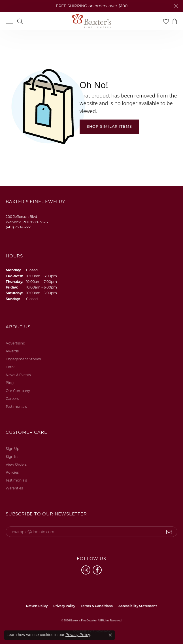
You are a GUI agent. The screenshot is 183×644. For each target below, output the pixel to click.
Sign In (12, 457)
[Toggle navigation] (9, 21)
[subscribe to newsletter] (169, 532)
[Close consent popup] (110, 635)
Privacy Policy (64, 606)
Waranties (14, 488)
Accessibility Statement (138, 606)
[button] (20, 21)
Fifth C (11, 367)
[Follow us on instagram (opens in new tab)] (86, 570)
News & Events (18, 375)
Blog (10, 383)
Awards (12, 351)
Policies (12, 472)
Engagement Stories (23, 359)
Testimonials (16, 406)
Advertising (15, 343)
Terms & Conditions (97, 606)
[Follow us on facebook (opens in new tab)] (97, 570)
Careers (12, 399)
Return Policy (37, 606)
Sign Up (12, 449)
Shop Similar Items (109, 126)
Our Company (18, 391)
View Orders (16, 464)
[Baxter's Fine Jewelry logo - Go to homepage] (91, 21)
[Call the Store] (18, 227)
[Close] (176, 6)
